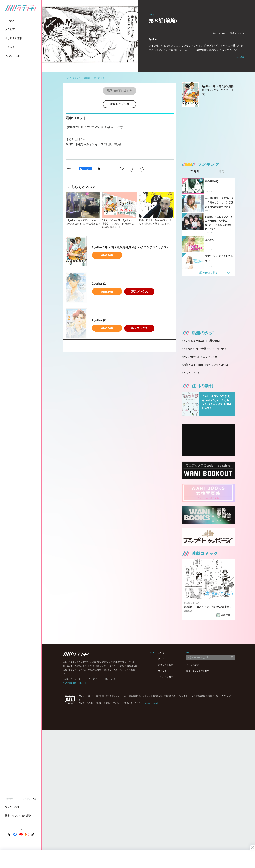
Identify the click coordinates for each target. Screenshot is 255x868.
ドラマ (220, 349)
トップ (66, 78)
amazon (107, 255)
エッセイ (191, 349)
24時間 (195, 171)
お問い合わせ (109, 679)
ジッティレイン (220, 33)
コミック (10, 47)
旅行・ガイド (193, 365)
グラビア (10, 29)
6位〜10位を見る (208, 273)
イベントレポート (15, 56)
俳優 (206, 349)
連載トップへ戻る (121, 104)
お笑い (213, 341)
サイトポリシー (93, 679)
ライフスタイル (217, 365)
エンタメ (10, 21)
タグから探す (12, 807)
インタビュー (194, 341)
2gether (87, 78)
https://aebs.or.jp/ (150, 703)
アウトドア (191, 373)
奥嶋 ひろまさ (237, 33)
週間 (221, 171)
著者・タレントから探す (18, 816)
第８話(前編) (100, 78)
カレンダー (191, 357)
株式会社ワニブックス (73, 679)
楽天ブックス (139, 292)
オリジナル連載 (13, 38)
